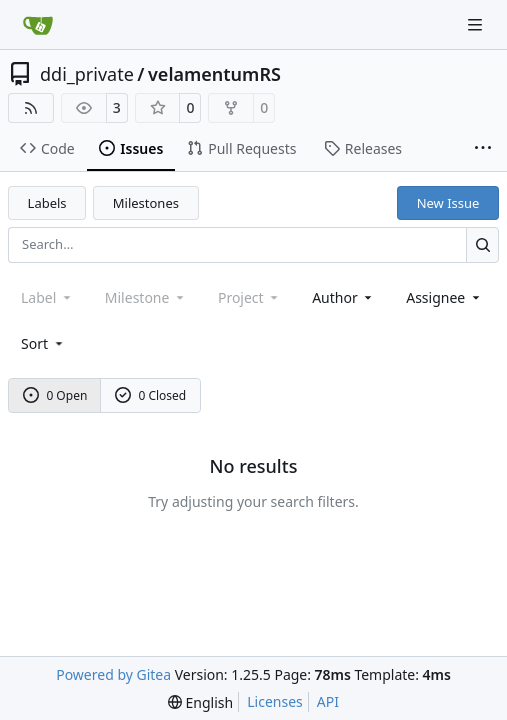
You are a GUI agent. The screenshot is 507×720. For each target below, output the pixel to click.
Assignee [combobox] (444, 297)
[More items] (483, 149)
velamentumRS (214, 74)
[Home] (38, 25)
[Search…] (482, 244)
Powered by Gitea (113, 674)
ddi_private (87, 74)
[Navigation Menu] (477, 24)
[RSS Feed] (31, 108)
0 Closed (151, 395)
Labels (47, 203)
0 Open (55, 395)
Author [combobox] (343, 297)
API (328, 701)
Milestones (146, 203)
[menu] (43, 343)
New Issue (448, 203)
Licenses (275, 701)
